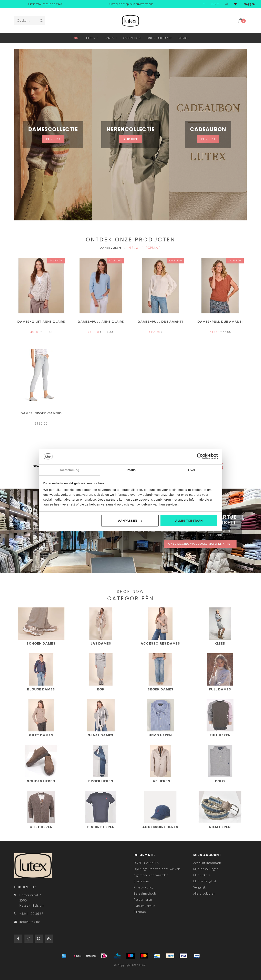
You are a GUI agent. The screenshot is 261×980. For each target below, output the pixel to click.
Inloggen (249, 4)
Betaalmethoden (146, 893)
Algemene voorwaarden (151, 875)
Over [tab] (192, 470)
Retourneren (143, 900)
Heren (91, 38)
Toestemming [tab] (69, 470)
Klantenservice (144, 906)
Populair (153, 248)
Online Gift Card (160, 38)
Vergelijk (200, 887)
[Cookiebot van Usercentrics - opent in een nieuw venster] (200, 457)
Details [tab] (130, 470)
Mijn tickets (202, 875)
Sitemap (140, 912)
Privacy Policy (143, 887)
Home (76, 38)
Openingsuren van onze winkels (157, 869)
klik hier (53, 139)
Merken (184, 38)
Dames (109, 38)
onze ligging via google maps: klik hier (200, 544)
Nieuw (134, 248)
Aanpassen (130, 520)
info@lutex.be (30, 922)
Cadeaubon (132, 38)
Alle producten (204, 893)
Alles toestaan (189, 520)
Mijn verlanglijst (205, 881)
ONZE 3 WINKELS (146, 863)
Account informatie (208, 863)
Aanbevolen (111, 248)
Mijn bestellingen (206, 869)
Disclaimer (141, 881)
